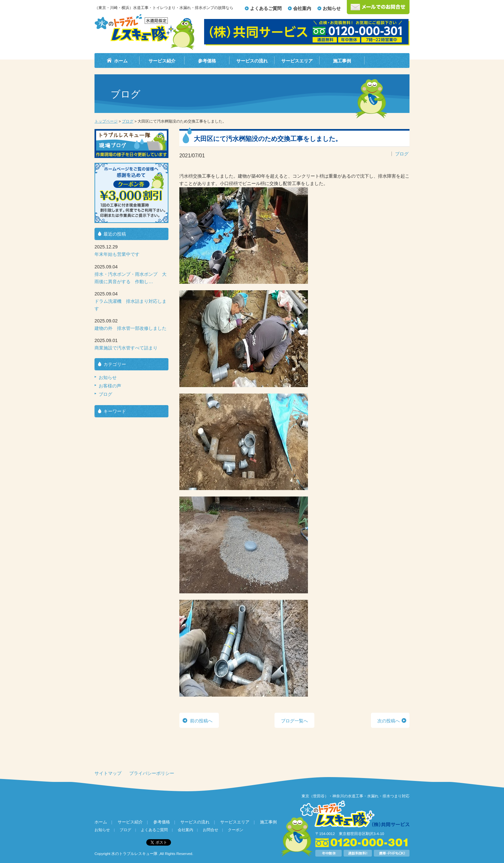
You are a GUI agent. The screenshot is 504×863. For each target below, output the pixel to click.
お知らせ (332, 8)
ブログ (128, 121)
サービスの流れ (252, 61)
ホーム (121, 61)
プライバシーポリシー (152, 773)
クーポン (236, 830)
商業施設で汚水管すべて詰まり (126, 348)
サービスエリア (297, 61)
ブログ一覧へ (294, 721)
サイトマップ (108, 773)
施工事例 (342, 61)
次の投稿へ (389, 721)
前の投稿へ (201, 721)
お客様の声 (110, 386)
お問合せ (211, 830)
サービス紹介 (162, 61)
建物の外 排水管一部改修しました (130, 328)
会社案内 (302, 8)
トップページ (106, 121)
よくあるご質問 (266, 8)
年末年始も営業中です (117, 254)
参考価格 (207, 61)
